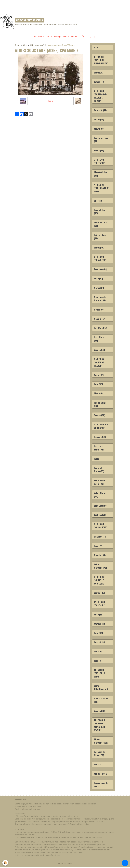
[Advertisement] (46, 6)
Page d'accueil (39, 37)
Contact (66, 37)
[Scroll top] (125, 863)
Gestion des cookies (65, 865)
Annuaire (74, 37)
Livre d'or (49, 37)
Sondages (58, 37)
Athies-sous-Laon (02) (38, 45)
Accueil (18, 45)
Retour (50, 101)
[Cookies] (5, 863)
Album (25, 45)
